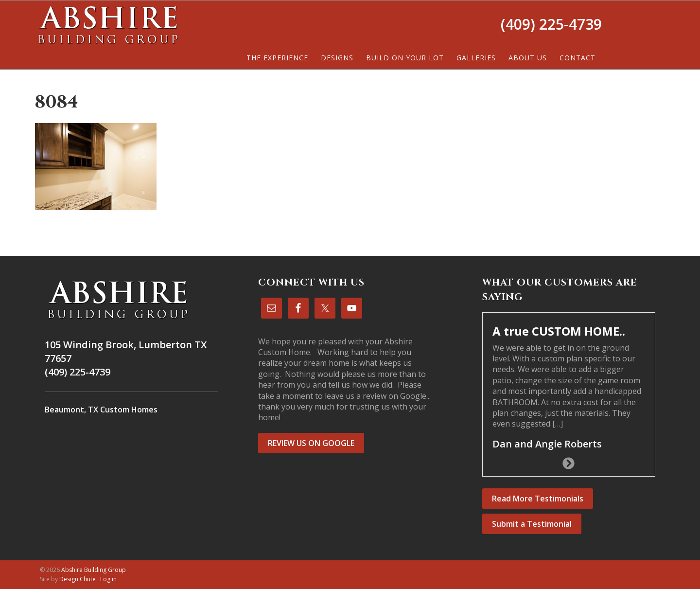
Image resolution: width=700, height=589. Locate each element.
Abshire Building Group (108, 25)
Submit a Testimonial (532, 524)
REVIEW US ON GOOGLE (311, 443)
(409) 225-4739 (551, 24)
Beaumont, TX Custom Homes (101, 410)
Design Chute (78, 579)
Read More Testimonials (538, 499)
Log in (108, 579)
